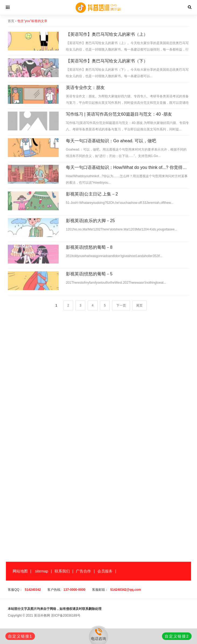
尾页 (139, 305)
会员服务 (105, 571)
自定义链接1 (20, 636)
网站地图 (20, 571)
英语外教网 (42, 615)
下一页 (121, 305)
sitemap (42, 571)
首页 (11, 21)
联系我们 (62, 571)
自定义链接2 (177, 636)
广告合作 (83, 571)
